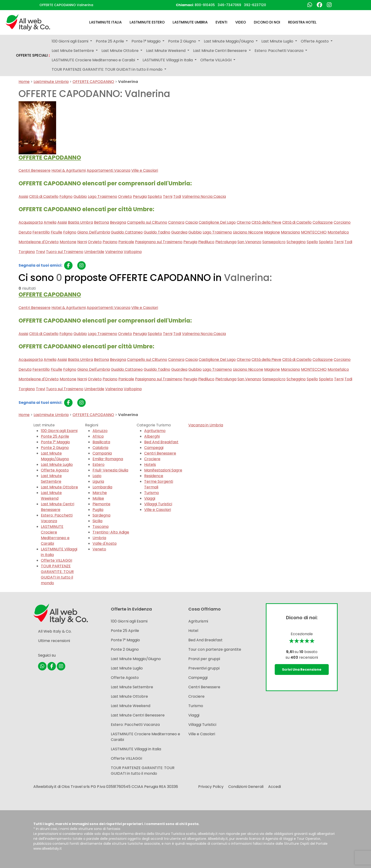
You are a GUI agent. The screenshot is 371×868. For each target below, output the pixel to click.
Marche (100, 493)
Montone (68, 242)
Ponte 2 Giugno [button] (183, 41)
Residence (154, 476)
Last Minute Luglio (57, 465)
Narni (82, 242)
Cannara (176, 222)
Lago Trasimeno (102, 197)
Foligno (66, 197)
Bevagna (118, 222)
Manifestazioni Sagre (163, 470)
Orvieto (125, 197)
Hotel (193, 631)
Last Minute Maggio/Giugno (55, 456)
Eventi (221, 22)
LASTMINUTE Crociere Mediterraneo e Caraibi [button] (94, 60)
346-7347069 (229, 5)
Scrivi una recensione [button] (302, 669)
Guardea (179, 232)
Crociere (152, 459)
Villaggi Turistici (158, 504)
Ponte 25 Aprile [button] (110, 41)
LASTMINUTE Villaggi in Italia (136, 749)
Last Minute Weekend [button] (166, 51)
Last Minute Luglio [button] (278, 41)
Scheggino (296, 242)
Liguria (98, 481)
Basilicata (101, 442)
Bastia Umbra (80, 222)
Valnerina (114, 252)
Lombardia (102, 487)
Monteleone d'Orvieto (39, 242)
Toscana (100, 527)
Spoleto (155, 197)
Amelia (50, 222)
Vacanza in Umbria (206, 425)
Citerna (244, 222)
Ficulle (56, 232)
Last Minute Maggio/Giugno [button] (229, 41)
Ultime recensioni (54, 641)
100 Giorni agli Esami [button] (70, 41)
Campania (102, 453)
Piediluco (206, 242)
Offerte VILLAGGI (56, 560)
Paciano (110, 242)
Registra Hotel (302, 22)
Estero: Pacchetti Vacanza (57, 518)
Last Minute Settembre (51, 479)
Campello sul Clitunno (147, 222)
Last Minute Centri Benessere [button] (220, 51)
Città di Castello (44, 197)
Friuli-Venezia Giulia (110, 470)
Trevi (41, 252)
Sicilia (97, 521)
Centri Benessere (35, 170)
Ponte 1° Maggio (55, 442)
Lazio (97, 476)
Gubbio (80, 197)
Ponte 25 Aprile (55, 436)
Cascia (191, 222)
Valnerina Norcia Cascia (204, 197)
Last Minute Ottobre (59, 487)
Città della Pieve (266, 222)
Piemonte (101, 504)
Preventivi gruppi (204, 668)
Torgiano (27, 252)
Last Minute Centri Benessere (58, 507)
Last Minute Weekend (51, 496)
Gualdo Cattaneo (127, 232)
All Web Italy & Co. (55, 631)
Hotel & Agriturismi (69, 170)
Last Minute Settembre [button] (73, 51)
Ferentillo (41, 232)
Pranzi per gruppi (204, 659)
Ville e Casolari (145, 170)
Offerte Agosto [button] (315, 41)
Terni (168, 197)
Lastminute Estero (147, 22)
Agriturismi (198, 621)
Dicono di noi (267, 22)
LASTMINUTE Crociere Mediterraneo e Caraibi (55, 535)
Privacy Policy (211, 787)
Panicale (126, 242)
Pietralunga (226, 242)
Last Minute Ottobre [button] (120, 51)
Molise (98, 498)
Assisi (23, 197)
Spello (312, 242)
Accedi (274, 787)
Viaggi (150, 498)
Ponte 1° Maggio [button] (147, 41)
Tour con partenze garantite (215, 649)
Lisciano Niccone (248, 232)
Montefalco (338, 232)
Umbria (99, 538)
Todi (177, 197)
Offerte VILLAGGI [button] (216, 60)
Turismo (152, 493)
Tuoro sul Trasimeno (65, 252)
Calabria (100, 448)
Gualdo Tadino (157, 232)
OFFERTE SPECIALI (33, 55)
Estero (99, 465)
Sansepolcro (274, 242)
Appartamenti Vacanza (108, 170)
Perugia (140, 197)
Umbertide (94, 252)
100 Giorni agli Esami (59, 431)
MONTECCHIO (314, 232)
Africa (98, 436)
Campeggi (154, 448)
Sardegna (101, 515)
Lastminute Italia (105, 22)
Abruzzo (100, 431)
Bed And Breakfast (161, 442)
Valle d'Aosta (104, 543)
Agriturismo (155, 431)
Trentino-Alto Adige (111, 532)
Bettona (101, 222)
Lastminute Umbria (190, 22)
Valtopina (133, 252)
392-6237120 (255, 5)
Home (24, 82)
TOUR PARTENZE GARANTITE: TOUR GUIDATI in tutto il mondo (57, 574)
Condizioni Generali (246, 787)
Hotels (150, 465)
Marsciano (290, 232)
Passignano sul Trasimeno (159, 242)
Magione (272, 232)
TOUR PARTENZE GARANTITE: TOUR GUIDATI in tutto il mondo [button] (108, 69)
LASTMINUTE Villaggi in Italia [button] (168, 60)
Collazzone (323, 222)
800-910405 (205, 5)
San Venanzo (249, 242)
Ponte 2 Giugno (55, 448)
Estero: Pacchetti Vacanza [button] (279, 51)
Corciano (342, 222)
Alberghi (152, 436)
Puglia (98, 510)
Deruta (25, 232)
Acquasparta (31, 222)
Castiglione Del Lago (217, 222)
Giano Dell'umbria (94, 232)
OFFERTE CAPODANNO (93, 82)
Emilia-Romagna (108, 459)
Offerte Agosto (55, 470)
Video (241, 22)
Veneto (99, 549)
